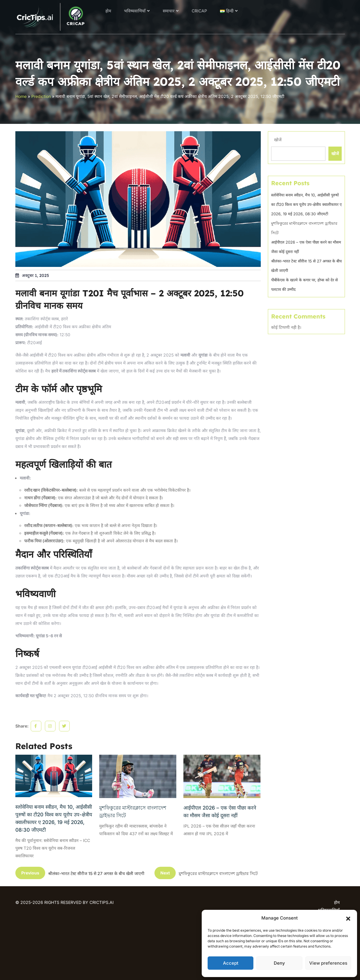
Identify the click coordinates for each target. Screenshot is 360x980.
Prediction (41, 96)
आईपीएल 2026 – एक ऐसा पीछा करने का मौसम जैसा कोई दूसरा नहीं (220, 812)
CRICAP (199, 11)
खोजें (278, 140)
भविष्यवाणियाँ (135, 11)
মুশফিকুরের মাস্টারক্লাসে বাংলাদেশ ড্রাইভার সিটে (133, 812)
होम (108, 11)
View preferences (328, 963)
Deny (279, 963)
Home (21, 96)
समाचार (169, 11)
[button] (348, 918)
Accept (231, 963)
